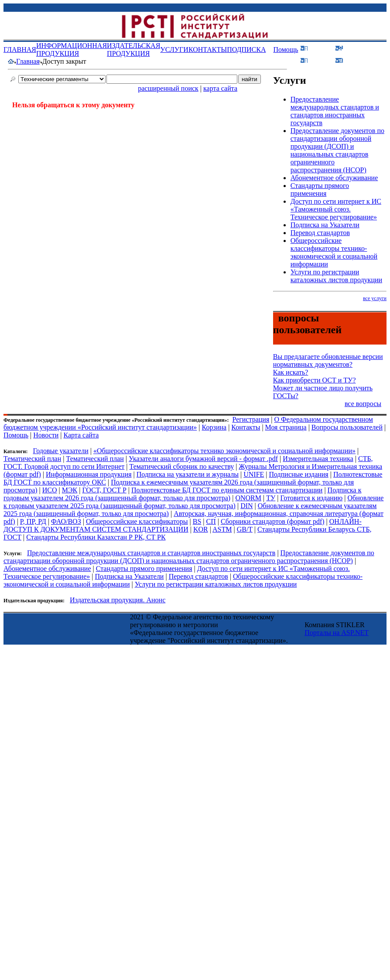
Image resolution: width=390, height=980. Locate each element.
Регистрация (251, 419)
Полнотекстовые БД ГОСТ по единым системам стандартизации (227, 490)
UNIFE (254, 474)
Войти (322, 48)
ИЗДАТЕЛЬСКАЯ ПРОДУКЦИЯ (133, 50)
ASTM (222, 529)
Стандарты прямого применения (320, 190)
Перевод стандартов (320, 233)
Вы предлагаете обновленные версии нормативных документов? (328, 360)
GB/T (245, 529)
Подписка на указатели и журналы (188, 474)
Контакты (246, 427)
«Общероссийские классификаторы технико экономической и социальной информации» (224, 451)
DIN (246, 506)
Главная (28, 61)
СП (211, 521)
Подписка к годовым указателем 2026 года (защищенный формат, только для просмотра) (182, 494)
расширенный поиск (168, 88)
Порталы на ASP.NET (337, 633)
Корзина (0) (364, 60)
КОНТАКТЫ (208, 50)
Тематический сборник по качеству (182, 466)
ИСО (50, 490)
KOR (201, 529)
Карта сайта (81, 435)
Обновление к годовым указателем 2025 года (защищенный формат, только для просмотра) (193, 502)
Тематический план (32, 459)
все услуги (375, 298)
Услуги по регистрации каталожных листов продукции (336, 276)
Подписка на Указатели (325, 225)
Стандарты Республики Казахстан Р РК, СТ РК (96, 537)
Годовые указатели (60, 451)
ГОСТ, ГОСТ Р (104, 490)
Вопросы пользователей (347, 427)
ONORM (248, 498)
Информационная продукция (89, 474)
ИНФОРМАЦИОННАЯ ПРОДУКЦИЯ (72, 50)
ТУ (271, 498)
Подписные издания (299, 474)
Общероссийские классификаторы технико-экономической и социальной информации (334, 252)
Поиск (322, 60)
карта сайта (220, 88)
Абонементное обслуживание (334, 178)
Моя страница (286, 427)
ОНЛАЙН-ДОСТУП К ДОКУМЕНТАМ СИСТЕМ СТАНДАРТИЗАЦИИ (183, 525)
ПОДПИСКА (246, 50)
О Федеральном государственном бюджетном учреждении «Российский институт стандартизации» (188, 423)
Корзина (214, 427)
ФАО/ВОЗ (66, 521)
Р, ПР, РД (33, 521)
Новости (46, 435)
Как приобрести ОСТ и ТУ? (315, 380)
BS (197, 521)
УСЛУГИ (174, 50)
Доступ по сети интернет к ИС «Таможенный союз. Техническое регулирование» (336, 209)
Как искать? (291, 372)
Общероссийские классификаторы (137, 521)
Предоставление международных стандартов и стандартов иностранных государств (335, 111)
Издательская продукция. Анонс (118, 600)
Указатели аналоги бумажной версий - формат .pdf (203, 459)
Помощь (286, 50)
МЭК (70, 490)
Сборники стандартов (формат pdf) (273, 521)
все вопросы (363, 404)
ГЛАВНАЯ (20, 50)
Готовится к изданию (311, 498)
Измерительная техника (318, 459)
